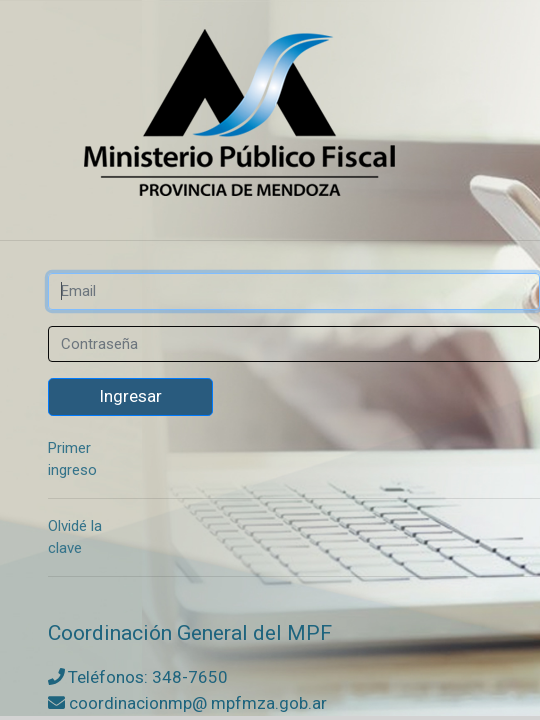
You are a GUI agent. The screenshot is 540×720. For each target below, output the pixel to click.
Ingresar (130, 396)
